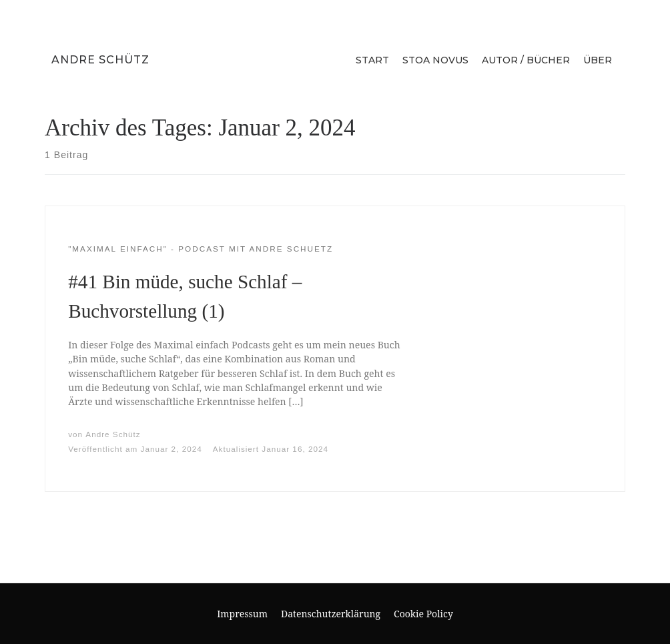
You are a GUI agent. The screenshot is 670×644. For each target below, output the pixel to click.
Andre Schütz (100, 60)
